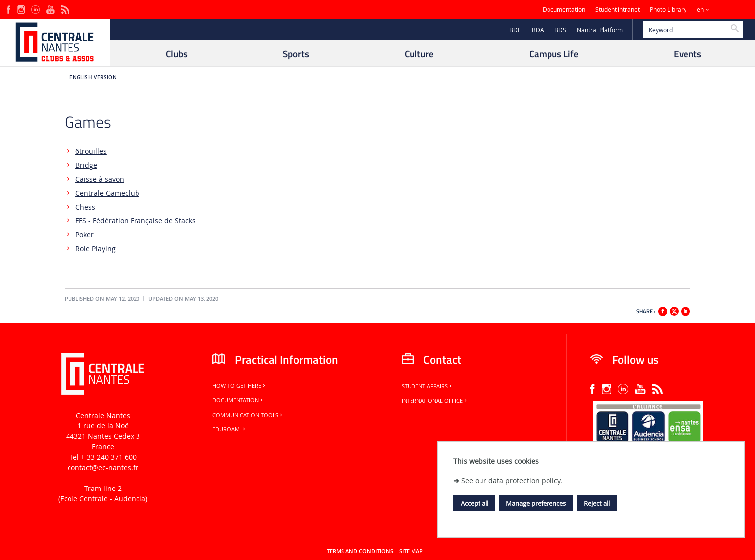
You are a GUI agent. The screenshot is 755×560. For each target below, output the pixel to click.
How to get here (240, 386)
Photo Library (668, 10)
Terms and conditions (360, 551)
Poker (85, 235)
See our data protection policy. (512, 480)
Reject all (597, 503)
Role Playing (96, 248)
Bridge (86, 165)
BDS (560, 30)
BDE (515, 30)
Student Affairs (427, 386)
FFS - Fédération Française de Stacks (136, 221)
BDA (538, 30)
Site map (411, 551)
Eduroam (230, 429)
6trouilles (91, 151)
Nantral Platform (600, 30)
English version (93, 78)
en (700, 10)
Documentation (564, 10)
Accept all (475, 503)
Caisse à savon (100, 179)
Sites (727, 10)
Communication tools (248, 415)
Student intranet (618, 10)
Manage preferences (536, 503)
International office (435, 401)
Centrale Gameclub (107, 193)
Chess (85, 207)
